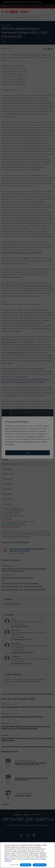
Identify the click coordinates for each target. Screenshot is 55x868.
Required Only (26, 865)
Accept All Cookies (40, 865)
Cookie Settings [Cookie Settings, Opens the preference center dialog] (14, 865)
